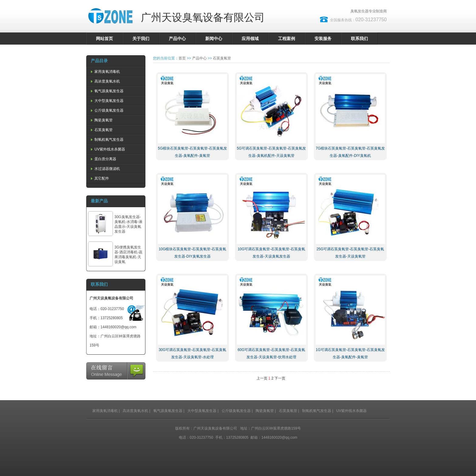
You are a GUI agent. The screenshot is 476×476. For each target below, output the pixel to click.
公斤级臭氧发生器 (107, 110)
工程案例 (287, 39)
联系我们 (359, 39)
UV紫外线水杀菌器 (107, 149)
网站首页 (104, 39)
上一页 (262, 378)
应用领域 (250, 39)
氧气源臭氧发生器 (107, 91)
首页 (182, 58)
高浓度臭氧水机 (105, 81)
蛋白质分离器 (103, 159)
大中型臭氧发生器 (107, 101)
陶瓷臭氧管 (101, 120)
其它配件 (99, 178)
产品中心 (177, 39)
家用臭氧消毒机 (105, 72)
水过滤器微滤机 (105, 169)
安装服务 (323, 39)
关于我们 (141, 39)
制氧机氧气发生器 (107, 140)
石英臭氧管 (101, 130)
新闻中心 (214, 39)
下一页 (280, 378)
